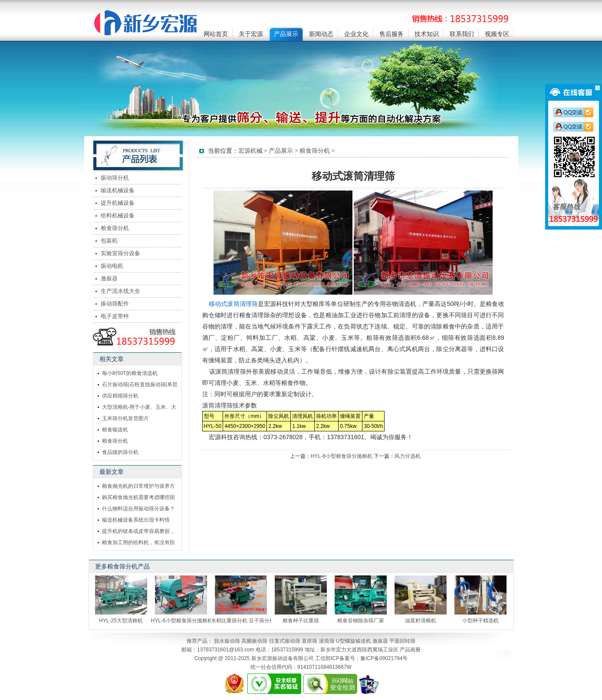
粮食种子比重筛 (301, 621)
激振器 (109, 278)
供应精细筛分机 (120, 396)
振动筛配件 (115, 304)
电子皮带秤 (115, 316)
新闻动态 (321, 34)
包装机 (109, 241)
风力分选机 (408, 456)
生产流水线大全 (120, 291)
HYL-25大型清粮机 (121, 621)
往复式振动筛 (285, 641)
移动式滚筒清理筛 (233, 304)
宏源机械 (250, 151)
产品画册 (410, 650)
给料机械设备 (118, 215)
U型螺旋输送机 (354, 641)
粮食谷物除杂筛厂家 (361, 621)
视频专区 (497, 34)
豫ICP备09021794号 (384, 658)
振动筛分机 (115, 178)
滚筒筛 (327, 641)
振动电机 (112, 266)
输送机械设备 (118, 190)
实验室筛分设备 (120, 253)
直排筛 (309, 641)
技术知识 (427, 34)
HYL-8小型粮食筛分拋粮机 (342, 456)
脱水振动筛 (227, 641)
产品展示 (286, 34)
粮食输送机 (115, 430)
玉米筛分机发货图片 (125, 418)
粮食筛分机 (115, 228)
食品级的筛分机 (120, 452)
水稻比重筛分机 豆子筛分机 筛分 (249, 621)
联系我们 (462, 34)
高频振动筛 (254, 641)
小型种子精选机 (480, 621)
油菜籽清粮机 (421, 621)
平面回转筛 (402, 641)
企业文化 (356, 34)
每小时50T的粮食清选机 (130, 373)
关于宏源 (251, 34)
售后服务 (391, 34)
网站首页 (216, 34)
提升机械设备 (118, 203)
